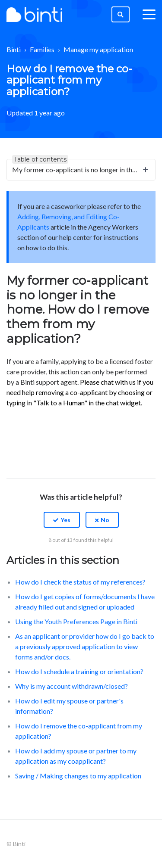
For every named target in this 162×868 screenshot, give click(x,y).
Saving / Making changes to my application (78, 776)
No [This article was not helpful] (105, 520)
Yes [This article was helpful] (65, 520)
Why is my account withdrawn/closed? (71, 686)
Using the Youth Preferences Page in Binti (76, 621)
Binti (14, 49)
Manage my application (98, 49)
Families (42, 49)
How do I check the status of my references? (80, 582)
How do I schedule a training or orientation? (79, 671)
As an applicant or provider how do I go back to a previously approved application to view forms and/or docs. (85, 646)
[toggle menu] (149, 15)
